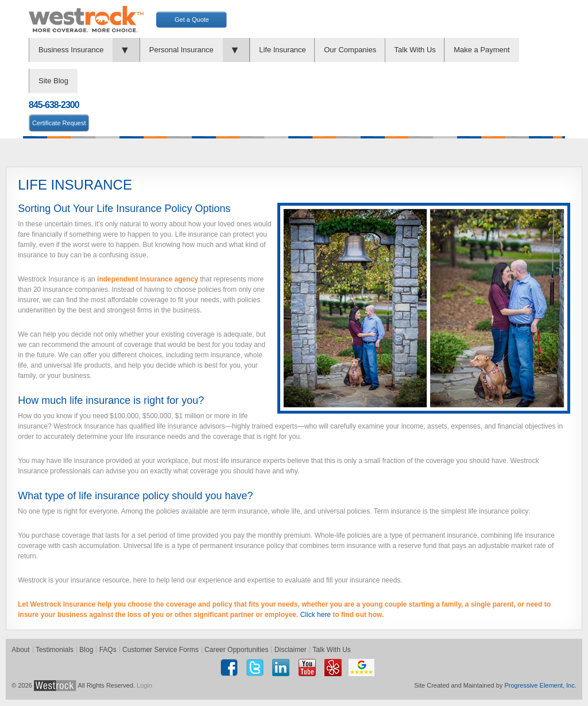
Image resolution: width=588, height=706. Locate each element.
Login (144, 685)
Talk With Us (415, 50)
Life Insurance (283, 50)
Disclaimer (291, 650)
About (20, 650)
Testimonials (55, 650)
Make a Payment (482, 50)
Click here (316, 615)
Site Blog (53, 81)
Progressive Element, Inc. (540, 685)
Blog (86, 650)
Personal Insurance (181, 50)
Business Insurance (71, 50)
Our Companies (350, 50)
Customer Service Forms (160, 650)
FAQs (108, 650)
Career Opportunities (236, 650)
